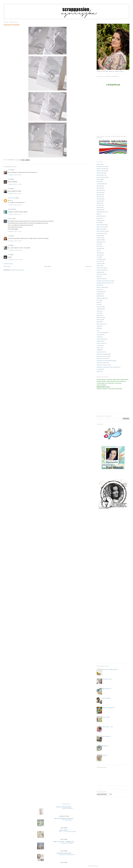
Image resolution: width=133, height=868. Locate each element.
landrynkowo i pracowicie (108, 708)
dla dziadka (99, 190)
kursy (98, 244)
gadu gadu (99, 210)
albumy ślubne (100, 173)
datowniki (99, 186)
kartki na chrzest (101, 227)
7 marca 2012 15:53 (15, 194)
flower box (99, 205)
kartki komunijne (101, 225)
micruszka (99, 255)
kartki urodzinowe (101, 231)
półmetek (99, 285)
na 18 (98, 257)
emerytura (99, 201)
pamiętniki (99, 272)
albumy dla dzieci (101, 166)
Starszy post (88, 266)
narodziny (99, 264)
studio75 (99, 320)
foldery (98, 207)
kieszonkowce (100, 233)
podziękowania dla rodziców (104, 283)
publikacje (99, 294)
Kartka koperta (67, 843)
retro (98, 304)
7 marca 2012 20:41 (15, 214)
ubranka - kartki (106, 717)
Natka (9, 179)
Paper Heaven (100, 274)
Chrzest (99, 179)
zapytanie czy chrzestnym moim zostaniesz (107, 367)
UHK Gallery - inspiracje (64, 842)
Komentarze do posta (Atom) (17, 270)
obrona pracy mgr (101, 268)
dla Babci (99, 188)
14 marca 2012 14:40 (15, 260)
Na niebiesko (67, 820)
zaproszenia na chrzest (102, 356)
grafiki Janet (100, 216)
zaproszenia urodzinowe (103, 365)
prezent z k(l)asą (101, 287)
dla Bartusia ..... (106, 746)
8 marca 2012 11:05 (15, 231)
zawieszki (99, 369)
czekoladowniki (101, 184)
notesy (98, 266)
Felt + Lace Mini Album (67, 832)
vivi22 (9, 170)
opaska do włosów (101, 270)
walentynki (99, 335)
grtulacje (99, 218)
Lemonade (99, 248)
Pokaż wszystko (93, 866)
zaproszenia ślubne (101, 363)
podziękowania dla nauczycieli (104, 281)
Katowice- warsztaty (67, 855)
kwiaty (98, 246)
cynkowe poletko (64, 853)
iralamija (64, 830)
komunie (99, 238)
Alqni (9, 236)
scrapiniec (99, 307)
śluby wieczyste (101, 324)
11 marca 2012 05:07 (15, 250)
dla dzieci (99, 192)
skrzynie (99, 311)
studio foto (99, 317)
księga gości (100, 242)
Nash (9, 245)
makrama (99, 253)
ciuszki (98, 182)
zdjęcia (98, 371)
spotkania (99, 315)
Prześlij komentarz (8, 264)
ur (97, 330)
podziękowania (100, 279)
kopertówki (99, 240)
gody (98, 214)
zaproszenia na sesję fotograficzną (105, 361)
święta (98, 326)
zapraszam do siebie (107, 679)
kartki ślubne (100, 229)
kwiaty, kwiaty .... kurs (107, 727)
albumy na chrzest (101, 171)
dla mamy (99, 197)
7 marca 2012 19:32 (15, 205)
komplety (99, 235)
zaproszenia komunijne (102, 354)
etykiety (99, 203)
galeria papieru (100, 212)
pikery (98, 276)
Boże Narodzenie (101, 177)
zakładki (99, 350)
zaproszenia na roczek (102, 358)
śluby (98, 322)
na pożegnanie (100, 259)
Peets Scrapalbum (64, 807)
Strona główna (48, 266)
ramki (98, 302)
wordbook (99, 345)
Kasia (9, 188)
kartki (98, 222)
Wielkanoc (99, 341)
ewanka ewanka (12, 198)
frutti (9, 255)
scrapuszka (99, 309)
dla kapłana (99, 195)
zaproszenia (100, 352)
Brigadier (10, 218)
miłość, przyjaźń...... (107, 736)
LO (97, 251)
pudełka (99, 296)
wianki (98, 337)
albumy (98, 164)
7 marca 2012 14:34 (15, 175)
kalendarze (99, 220)
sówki (98, 313)
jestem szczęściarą (106, 698)
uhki (98, 328)
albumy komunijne (101, 169)
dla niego (99, 199)
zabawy (99, 348)
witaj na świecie (101, 343)
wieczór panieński (101, 339)
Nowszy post (7, 266)
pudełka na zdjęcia (101, 298)
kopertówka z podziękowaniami (110, 669)
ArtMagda (10, 209)
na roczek (99, 261)
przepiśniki (99, 291)
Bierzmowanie (100, 175)
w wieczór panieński (102, 333)
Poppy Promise (67, 808)
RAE (98, 300)
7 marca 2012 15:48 (15, 184)
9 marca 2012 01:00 (15, 241)
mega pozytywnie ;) (107, 688)
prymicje (99, 289)
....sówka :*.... (105, 755)
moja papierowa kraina (64, 818)
